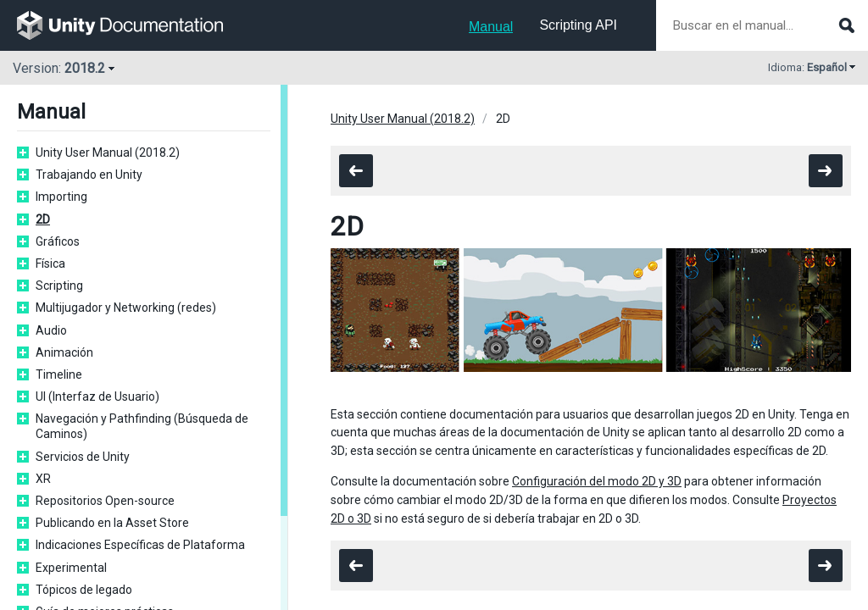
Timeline (59, 374)
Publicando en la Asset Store (112, 523)
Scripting (59, 286)
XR (43, 479)
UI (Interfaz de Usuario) (97, 396)
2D (43, 219)
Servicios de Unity (83, 457)
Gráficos (58, 241)
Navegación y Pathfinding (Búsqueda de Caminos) (142, 426)
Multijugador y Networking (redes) (126, 308)
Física (50, 263)
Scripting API (578, 25)
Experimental (71, 568)
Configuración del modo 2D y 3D (597, 481)
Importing (61, 197)
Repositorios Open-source (105, 501)
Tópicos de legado (84, 590)
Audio (51, 330)
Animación (64, 352)
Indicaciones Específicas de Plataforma (140, 545)
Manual (491, 27)
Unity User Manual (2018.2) (108, 152)
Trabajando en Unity (89, 175)
